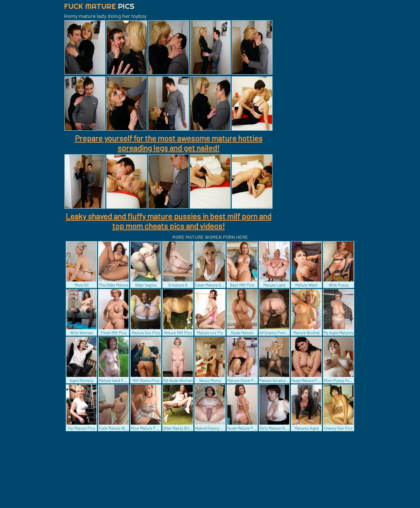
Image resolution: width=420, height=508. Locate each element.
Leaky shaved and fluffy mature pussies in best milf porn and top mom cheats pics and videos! (168, 221)
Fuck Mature (99, 6)
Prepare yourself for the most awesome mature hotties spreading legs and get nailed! (169, 143)
